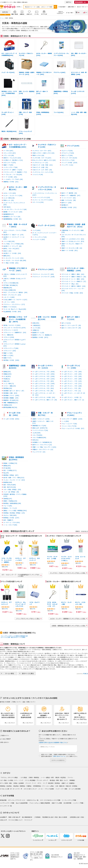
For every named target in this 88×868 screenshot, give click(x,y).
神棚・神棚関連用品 (11, 403)
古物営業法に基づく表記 (77, 817)
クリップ (73, 146)
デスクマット (46, 269)
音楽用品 (8, 499)
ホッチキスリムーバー (40, 163)
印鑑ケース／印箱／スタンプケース (44, 447)
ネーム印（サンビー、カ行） (72, 374)
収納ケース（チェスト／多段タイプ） (72, 245)
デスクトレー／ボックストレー (14, 304)
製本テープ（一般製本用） (71, 195)
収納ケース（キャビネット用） (72, 248)
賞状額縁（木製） (10, 393)
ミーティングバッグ (39, 237)
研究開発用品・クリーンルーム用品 (43, 786)
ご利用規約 (37, 817)
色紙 (6, 381)
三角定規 (36, 325)
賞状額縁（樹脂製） (11, 398)
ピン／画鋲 (8, 335)
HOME (18, 7)
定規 (36, 323)
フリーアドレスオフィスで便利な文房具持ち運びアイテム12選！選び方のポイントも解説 (14, 637)
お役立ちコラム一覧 (33, 800)
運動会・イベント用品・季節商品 (15, 510)
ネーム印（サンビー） (74, 367)
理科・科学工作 (10, 485)
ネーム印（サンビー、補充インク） (73, 400)
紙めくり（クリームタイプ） (71, 325)
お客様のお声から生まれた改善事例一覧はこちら (53, 742)
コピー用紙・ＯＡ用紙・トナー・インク (12, 780)
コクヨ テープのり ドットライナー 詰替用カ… (6, 560)
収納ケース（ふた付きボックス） (73, 239)
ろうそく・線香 (10, 386)
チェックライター (39, 452)
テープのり (8, 151)
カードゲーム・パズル (12, 522)
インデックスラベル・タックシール (47, 188)
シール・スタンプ (10, 525)
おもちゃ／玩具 (10, 515)
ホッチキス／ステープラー (42, 151)
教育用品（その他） (11, 518)
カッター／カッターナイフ (13, 196)
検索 (55, 7)
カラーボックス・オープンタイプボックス (74, 236)
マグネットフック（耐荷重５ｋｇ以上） (15, 345)
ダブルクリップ (68, 153)
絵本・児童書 (8, 520)
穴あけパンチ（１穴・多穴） (42, 170)
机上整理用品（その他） (12, 311)
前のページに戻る (28, 673)
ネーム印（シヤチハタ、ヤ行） (43, 388)
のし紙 (7, 376)
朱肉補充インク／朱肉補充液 (42, 442)
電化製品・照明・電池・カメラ (59, 780)
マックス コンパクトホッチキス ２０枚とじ (66, 559)
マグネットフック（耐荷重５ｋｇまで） (15, 341)
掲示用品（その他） (11, 360)
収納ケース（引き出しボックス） (73, 241)
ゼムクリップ (67, 151)
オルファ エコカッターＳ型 (80, 603)
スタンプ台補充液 (39, 437)
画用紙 (7, 466)
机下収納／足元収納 (11, 285)
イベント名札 (9, 241)
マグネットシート (11, 330)
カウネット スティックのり (20, 559)
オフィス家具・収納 (6, 783)
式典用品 (8, 405)
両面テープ (8, 165)
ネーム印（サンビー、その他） (71, 397)
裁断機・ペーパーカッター (13, 212)
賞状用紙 (8, 388)
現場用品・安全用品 (6, 786)
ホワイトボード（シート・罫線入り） (74, 281)
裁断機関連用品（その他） (12, 219)
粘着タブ (7, 358)
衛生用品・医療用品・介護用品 (22, 786)
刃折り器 (7, 207)
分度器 (36, 330)
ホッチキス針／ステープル (42, 158)
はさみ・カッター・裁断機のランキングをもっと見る (68, 619)
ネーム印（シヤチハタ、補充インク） (45, 400)
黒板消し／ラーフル (10, 508)
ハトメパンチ (38, 174)
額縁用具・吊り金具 (11, 400)
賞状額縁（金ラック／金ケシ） (14, 391)
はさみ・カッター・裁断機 (18, 188)
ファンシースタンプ (69, 426)
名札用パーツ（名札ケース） (13, 235)
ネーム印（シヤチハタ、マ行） (43, 386)
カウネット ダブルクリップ (6, 603)
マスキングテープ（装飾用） (72, 419)
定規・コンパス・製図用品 (47, 318)
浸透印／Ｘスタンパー (41, 419)
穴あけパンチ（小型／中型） (42, 165)
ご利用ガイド (4, 735)
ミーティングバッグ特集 (69, 800)
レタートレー (9, 302)
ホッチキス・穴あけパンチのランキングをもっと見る (68, 573)
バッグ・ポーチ (47, 225)
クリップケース (67, 165)
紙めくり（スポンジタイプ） (71, 328)
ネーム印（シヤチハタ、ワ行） (43, 391)
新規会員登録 (81, 2)
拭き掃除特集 (68, 803)
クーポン (37, 14)
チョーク (8, 506)
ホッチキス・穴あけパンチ (47, 146)
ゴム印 (36, 433)
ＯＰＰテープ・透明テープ (13, 170)
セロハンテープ (10, 163)
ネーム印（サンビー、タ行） (72, 379)
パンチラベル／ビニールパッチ (43, 172)
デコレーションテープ (69, 424)
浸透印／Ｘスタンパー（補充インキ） (43, 422)
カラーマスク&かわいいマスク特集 (50, 800)
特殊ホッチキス (38, 155)
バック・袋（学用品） (11, 492)
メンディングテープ (10, 167)
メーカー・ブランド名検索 (46, 789)
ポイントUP (44, 14)
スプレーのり (9, 155)
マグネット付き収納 (11, 283)
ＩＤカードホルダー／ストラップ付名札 (15, 231)
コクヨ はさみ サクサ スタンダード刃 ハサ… (52, 604)
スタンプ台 (37, 435)
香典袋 (7, 372)
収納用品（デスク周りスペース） (18, 269)
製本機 (65, 205)
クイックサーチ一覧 (6, 806)
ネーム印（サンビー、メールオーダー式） (74, 394)
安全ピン (7, 251)
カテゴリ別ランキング (30, 789)
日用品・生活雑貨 (19, 783)
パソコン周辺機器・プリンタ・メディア (36, 780)
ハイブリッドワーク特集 (7, 803)
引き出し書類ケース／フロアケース (15, 300)
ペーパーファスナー (69, 198)
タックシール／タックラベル (42, 200)
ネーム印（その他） (15, 414)
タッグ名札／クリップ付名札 (13, 244)
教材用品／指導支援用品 (12, 503)
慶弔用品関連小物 (10, 407)
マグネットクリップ (11, 348)
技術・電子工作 (10, 487)
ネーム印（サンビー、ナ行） (72, 381)
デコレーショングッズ (74, 414)
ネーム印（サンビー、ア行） (72, 372)
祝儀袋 (7, 374)
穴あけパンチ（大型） (40, 167)
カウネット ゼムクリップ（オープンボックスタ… (20, 604)
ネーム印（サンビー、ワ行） (71, 391)
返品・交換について (28, 702)
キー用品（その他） (11, 263)
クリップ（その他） (69, 163)
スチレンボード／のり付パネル (14, 328)
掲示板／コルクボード (12, 325)
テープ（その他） (10, 177)
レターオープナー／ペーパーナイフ (15, 209)
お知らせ (3, 820)
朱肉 (35, 440)
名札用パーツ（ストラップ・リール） (14, 238)
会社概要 (3, 817)
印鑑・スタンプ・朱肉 (45, 414)
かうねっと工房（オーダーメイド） (10, 789)
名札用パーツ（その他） (12, 253)
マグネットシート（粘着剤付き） (15, 332)
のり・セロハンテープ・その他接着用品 (18, 146)
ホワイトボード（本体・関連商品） (76, 269)
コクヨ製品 (24, 777)
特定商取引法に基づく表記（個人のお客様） (55, 817)
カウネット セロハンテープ (34, 559)
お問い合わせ (4, 742)
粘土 (6, 473)
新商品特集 (3, 800)
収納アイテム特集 (57, 803)
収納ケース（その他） (70, 250)
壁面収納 (8, 288)
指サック (66, 323)
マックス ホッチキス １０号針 (52, 558)
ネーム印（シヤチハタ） (45, 367)
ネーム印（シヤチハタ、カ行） (43, 374)
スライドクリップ (68, 160)
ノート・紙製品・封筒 (47, 777)
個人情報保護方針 (27, 817)
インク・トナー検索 (61, 789)
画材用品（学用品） (11, 475)
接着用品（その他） (11, 182)
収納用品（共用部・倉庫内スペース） (76, 225)
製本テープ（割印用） (69, 193)
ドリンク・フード (31, 783)
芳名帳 (7, 379)
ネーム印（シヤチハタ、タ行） (43, 379)
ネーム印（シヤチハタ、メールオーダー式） (44, 394)
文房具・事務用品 (34, 777)
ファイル (70, 777)
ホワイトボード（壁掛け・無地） (73, 274)
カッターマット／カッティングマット (14, 204)
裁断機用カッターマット (12, 217)
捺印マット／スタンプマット (42, 445)
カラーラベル (38, 202)
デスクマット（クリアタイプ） (43, 277)
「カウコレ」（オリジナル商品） (9, 777)
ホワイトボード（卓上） (70, 284)
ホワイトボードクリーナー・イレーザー (73, 290)
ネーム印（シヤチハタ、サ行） (43, 376)
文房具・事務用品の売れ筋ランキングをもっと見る (69, 626)
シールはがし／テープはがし (13, 179)
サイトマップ (28, 820)
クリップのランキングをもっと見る (28, 619)
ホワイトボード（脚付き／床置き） (73, 286)
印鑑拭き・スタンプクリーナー (43, 449)
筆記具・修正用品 (61, 777)
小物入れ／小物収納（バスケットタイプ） (16, 275)
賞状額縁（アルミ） (11, 395)
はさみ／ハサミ (10, 193)
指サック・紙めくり (74, 318)
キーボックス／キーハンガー (13, 258)
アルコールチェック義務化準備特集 (40, 803)
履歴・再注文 (15, 14)
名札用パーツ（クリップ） (12, 246)
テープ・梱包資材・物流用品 (52, 783)
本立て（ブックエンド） (12, 295)
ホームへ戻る (10, 673)
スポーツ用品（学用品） (12, 489)
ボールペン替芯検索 (75, 789)
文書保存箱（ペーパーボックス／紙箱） (73, 231)
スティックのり (10, 153)
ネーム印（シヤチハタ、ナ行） (43, 381)
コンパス (36, 328)
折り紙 (7, 468)
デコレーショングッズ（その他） (73, 428)
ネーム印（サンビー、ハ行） (72, 383)
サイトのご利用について (16, 820)
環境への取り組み (14, 817)
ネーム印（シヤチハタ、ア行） (43, 372)
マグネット (9, 337)
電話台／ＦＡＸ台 (10, 307)
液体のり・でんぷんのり (12, 158)
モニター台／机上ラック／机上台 (15, 309)
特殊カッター (9, 200)
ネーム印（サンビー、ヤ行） (71, 388)
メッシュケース (39, 239)
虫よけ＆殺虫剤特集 (22, 803)
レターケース (9, 297)
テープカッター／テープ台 (13, 174)
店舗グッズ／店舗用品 (68, 783)
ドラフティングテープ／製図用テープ (15, 172)
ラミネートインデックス (41, 197)
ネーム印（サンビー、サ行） (72, 376)
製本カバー (66, 203)
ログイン (69, 2)
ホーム (2, 18)
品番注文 (22, 14)
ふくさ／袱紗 (9, 383)
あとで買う (71, 13)
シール (65, 421)
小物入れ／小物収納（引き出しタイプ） (15, 279)
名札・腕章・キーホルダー (18, 225)
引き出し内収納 (10, 290)
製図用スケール (38, 333)
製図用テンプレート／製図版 (42, 335)
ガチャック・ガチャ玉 (69, 158)
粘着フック (8, 355)
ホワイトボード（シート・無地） (73, 279)
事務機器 (72, 780)
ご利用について (16, 702)
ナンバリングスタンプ (40, 430)
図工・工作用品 (10, 470)
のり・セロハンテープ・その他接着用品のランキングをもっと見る (21, 575)
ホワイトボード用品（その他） (72, 293)
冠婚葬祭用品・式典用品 (17, 367)
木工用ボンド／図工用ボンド (13, 160)
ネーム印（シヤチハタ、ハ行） (43, 383)
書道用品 (8, 482)
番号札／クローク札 (11, 248)
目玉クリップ (67, 155)
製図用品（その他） (40, 337)
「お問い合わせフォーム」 (59, 756)
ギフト (40, 783)
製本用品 (73, 188)
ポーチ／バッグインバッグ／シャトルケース (45, 234)
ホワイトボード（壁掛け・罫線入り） (74, 277)
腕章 (7, 256)
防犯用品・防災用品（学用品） (14, 513)
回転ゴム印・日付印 (40, 428)
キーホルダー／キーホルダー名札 (15, 260)
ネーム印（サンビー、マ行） (72, 386)
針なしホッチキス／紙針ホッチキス (44, 160)
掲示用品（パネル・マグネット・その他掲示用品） (18, 319)
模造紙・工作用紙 (10, 463)
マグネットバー (10, 351)
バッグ (36, 230)
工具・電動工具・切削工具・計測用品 (66, 786)
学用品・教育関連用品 (16, 458)
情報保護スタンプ (39, 426)
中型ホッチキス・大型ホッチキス (43, 153)
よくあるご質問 (5, 739)
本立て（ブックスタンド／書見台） (15, 292)
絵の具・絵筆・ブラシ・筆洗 (14, 478)
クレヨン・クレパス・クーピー (14, 480)
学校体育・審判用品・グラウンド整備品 (15, 495)
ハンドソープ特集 (78, 803)
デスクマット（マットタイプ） (43, 274)
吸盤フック (8, 353)
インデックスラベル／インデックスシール (45, 194)
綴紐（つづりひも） (69, 200)
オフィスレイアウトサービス (17, 800)
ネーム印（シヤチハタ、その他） (44, 397)
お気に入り (29, 14)
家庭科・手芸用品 (10, 501)
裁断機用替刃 (9, 214)
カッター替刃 (9, 198)
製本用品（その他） (69, 207)
